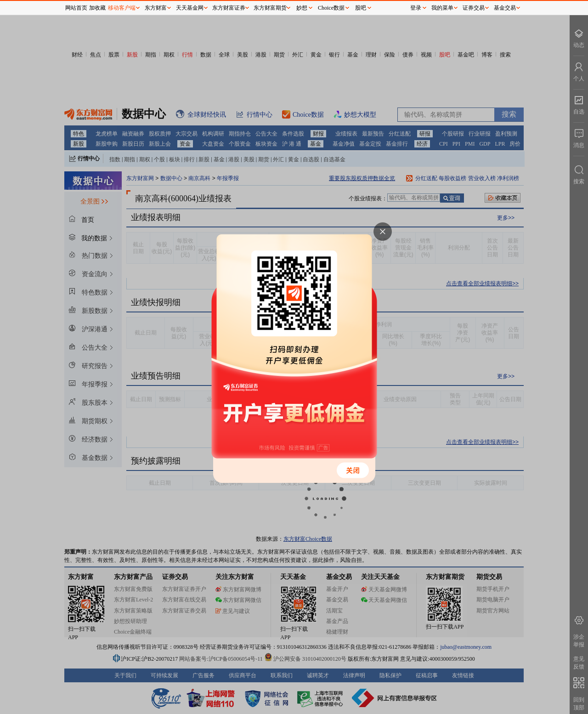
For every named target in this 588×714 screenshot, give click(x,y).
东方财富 (156, 8)
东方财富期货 (270, 8)
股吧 (361, 8)
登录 (416, 8)
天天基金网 (190, 8)
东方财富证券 (229, 8)
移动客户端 (122, 8)
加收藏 (97, 8)
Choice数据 (331, 8)
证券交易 (474, 8)
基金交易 (505, 8)
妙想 (302, 8)
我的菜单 (442, 8)
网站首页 (76, 8)
